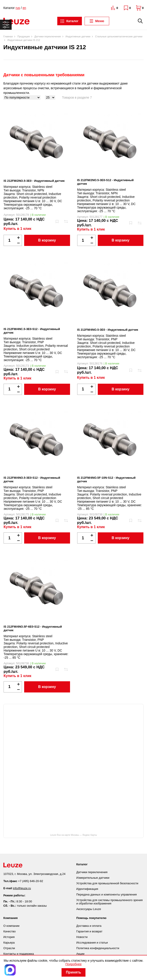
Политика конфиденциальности (98, 948)
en (24, 8)
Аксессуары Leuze (89, 909)
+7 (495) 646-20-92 (31, 881)
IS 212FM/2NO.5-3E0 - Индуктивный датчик (34, 181)
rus (18, 8)
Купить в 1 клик (17, 229)
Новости (82, 937)
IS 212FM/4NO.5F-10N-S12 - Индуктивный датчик (106, 479)
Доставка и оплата (89, 926)
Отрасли (9, 948)
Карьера (9, 943)
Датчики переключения (92, 872)
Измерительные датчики (93, 878)
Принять (74, 972)
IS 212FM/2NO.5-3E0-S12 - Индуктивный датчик (105, 182)
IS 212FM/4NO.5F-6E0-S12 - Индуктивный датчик (33, 628)
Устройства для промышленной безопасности (107, 883)
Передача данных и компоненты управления (107, 894)
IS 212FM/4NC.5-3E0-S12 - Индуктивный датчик (32, 331)
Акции (80, 954)
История (9, 937)
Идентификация (87, 889)
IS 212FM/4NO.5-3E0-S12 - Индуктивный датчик (32, 479)
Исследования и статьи (92, 943)
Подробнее (73, 964)
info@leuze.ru (22, 888)
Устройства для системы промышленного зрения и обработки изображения (109, 902)
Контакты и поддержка (19, 954)
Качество (10, 931)
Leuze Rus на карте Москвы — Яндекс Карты (73, 835)
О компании (11, 926)
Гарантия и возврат (89, 931)
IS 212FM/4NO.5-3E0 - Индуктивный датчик (108, 330)
